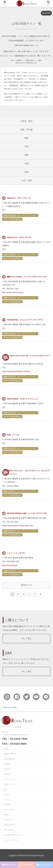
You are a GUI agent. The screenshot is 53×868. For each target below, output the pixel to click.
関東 (26, 138)
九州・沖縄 (27, 180)
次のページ (26, 585)
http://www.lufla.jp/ (10, 565)
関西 (26, 155)
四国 (26, 172)
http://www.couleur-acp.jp (13, 292)
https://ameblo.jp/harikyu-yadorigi (16, 371)
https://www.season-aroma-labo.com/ (18, 526)
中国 (26, 163)
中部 (26, 146)
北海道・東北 (26, 121)
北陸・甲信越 (26, 129)
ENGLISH (46, 13)
